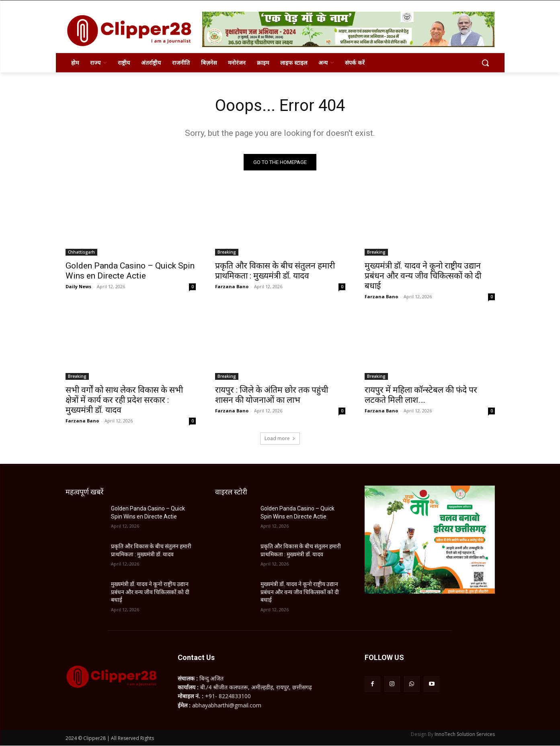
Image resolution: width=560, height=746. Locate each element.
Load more (280, 438)
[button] (485, 63)
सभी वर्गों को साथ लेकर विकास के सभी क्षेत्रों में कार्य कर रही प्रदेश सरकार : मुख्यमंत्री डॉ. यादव (124, 400)
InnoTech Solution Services (465, 735)
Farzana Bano (232, 286)
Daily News (78, 286)
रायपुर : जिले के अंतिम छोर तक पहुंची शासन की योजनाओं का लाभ (272, 395)
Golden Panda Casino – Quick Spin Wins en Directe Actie (130, 271)
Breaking (227, 252)
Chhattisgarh (81, 252)
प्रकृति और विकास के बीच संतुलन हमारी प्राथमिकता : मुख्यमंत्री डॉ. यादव (275, 271)
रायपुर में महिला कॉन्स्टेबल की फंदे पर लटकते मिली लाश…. (421, 395)
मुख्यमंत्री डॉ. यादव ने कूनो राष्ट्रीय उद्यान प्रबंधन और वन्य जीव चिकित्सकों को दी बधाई (423, 276)
